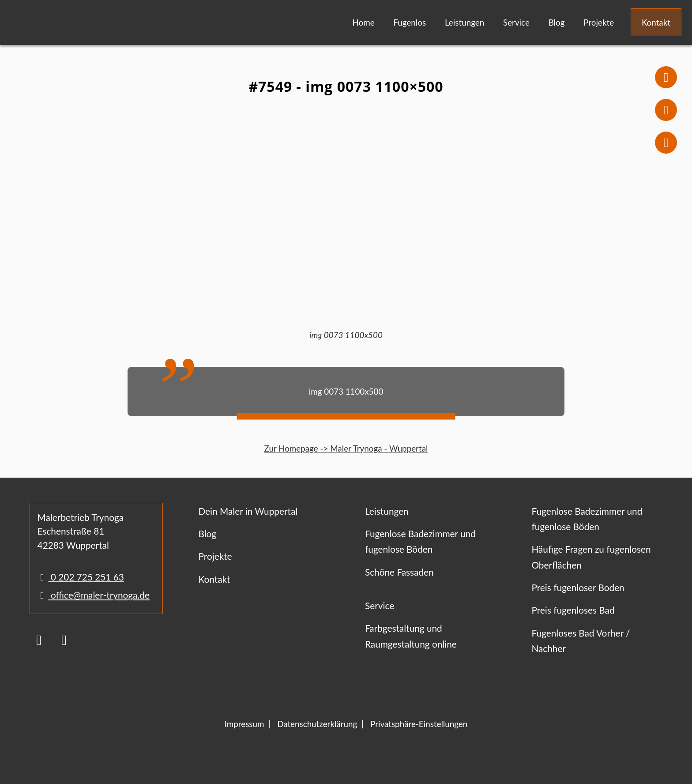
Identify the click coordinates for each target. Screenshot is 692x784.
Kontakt (656, 22)
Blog (557, 22)
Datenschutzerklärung (317, 724)
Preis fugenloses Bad (573, 610)
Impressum (244, 724)
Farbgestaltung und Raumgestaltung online (411, 636)
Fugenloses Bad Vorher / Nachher (581, 641)
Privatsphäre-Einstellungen (419, 724)
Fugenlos (410, 22)
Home (364, 22)
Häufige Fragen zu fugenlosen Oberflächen (591, 557)
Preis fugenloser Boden (578, 587)
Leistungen (464, 22)
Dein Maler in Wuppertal (248, 511)
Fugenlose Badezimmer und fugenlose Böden (420, 541)
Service (516, 22)
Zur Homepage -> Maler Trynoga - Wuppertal (346, 448)
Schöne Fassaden (399, 572)
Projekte (599, 22)
